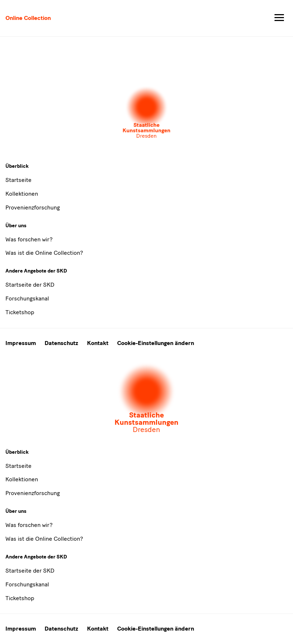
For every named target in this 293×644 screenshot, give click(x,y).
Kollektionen (22, 194)
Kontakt (98, 343)
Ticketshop (20, 312)
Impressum (21, 343)
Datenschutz (61, 343)
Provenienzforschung (33, 207)
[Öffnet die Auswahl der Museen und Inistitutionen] (146, 113)
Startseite (18, 180)
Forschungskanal (27, 298)
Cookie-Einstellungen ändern (156, 343)
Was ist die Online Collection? (44, 253)
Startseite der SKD (30, 285)
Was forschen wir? (29, 239)
